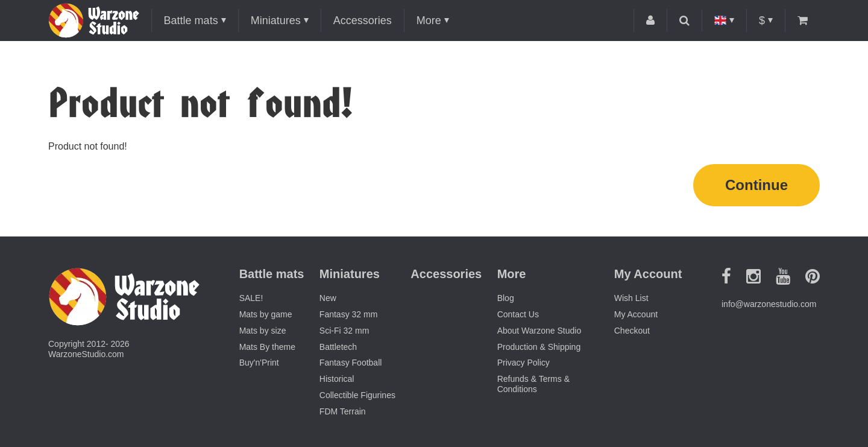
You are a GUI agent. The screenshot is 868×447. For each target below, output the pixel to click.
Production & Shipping (539, 347)
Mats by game (266, 314)
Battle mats (191, 21)
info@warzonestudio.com (769, 304)
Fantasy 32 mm (348, 314)
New (328, 298)
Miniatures (276, 21)
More (429, 21)
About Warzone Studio (539, 331)
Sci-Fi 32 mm (344, 331)
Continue (756, 185)
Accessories (363, 21)
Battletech (338, 347)
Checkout (632, 331)
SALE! (251, 298)
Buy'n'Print (259, 363)
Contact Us (518, 314)
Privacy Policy (524, 363)
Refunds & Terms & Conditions (533, 384)
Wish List (631, 298)
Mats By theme (267, 347)
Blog (506, 298)
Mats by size (263, 331)
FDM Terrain (343, 411)
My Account (636, 314)
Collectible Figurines (357, 395)
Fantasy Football (351, 363)
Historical (337, 379)
